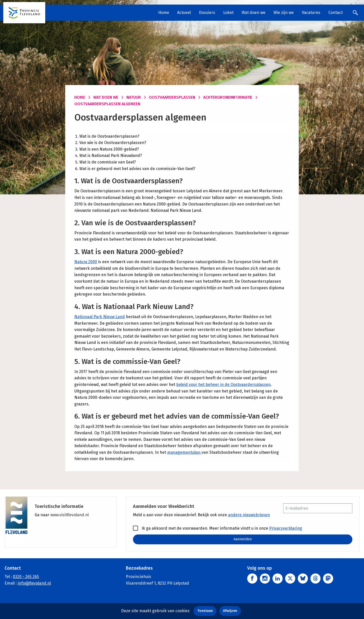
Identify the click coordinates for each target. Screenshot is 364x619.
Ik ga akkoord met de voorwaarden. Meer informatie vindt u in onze (218, 528)
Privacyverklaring (286, 528)
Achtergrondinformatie (228, 97)
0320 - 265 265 (26, 577)
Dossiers (207, 13)
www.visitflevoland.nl (70, 515)
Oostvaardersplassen (172, 97)
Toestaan (205, 611)
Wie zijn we (284, 13)
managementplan (184, 452)
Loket (228, 13)
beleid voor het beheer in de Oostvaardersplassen (223, 385)
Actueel (184, 13)
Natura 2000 (86, 262)
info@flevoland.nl (34, 583)
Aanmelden (243, 539)
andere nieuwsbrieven (249, 515)
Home (164, 13)
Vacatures (311, 13)
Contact (336, 13)
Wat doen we (254, 13)
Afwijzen (230, 611)
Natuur (134, 97)
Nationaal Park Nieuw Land (100, 317)
